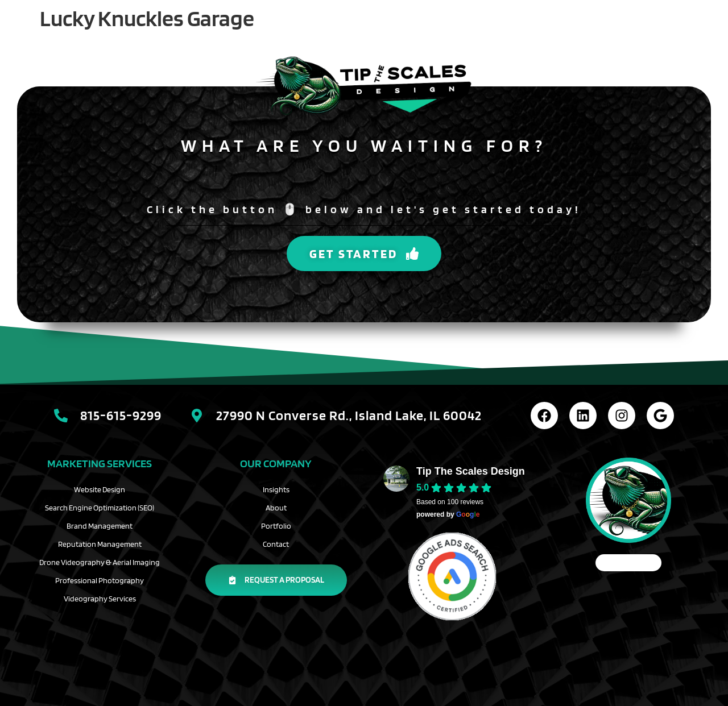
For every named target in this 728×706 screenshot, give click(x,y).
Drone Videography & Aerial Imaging (100, 562)
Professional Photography (100, 580)
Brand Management (100, 526)
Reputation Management (100, 544)
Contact (276, 544)
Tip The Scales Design (471, 471)
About (276, 508)
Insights (276, 489)
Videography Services (100, 599)
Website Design (100, 489)
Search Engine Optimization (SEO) (100, 508)
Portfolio (276, 526)
